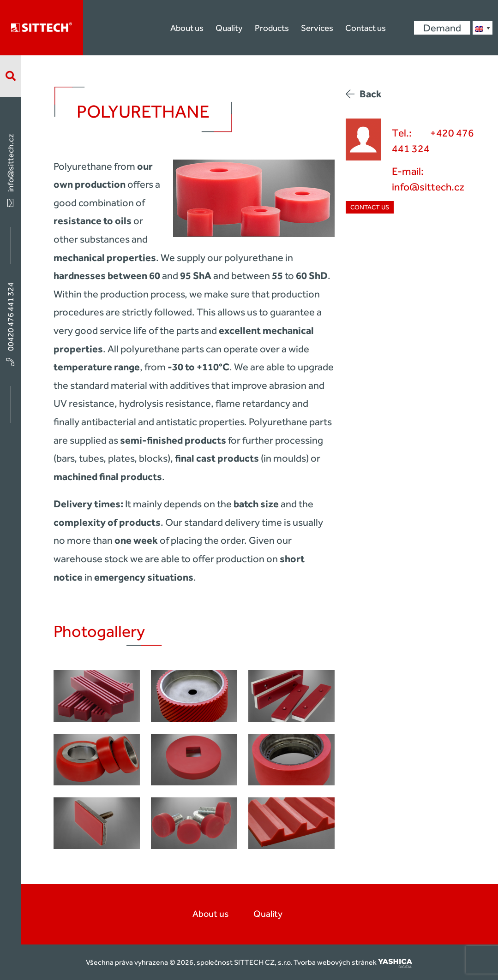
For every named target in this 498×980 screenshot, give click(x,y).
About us (187, 28)
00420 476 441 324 (11, 324)
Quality (229, 28)
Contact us (366, 28)
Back (364, 94)
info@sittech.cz (11, 170)
